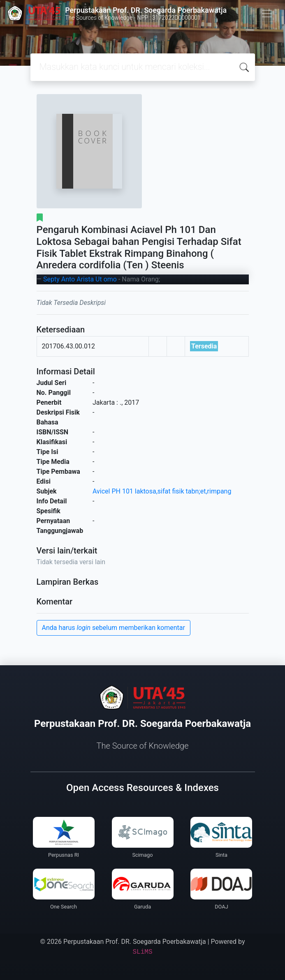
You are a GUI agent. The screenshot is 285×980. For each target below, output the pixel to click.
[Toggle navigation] (267, 14)
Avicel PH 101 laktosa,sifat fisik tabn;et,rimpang (162, 491)
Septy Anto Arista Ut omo (80, 279)
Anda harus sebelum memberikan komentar (114, 628)
